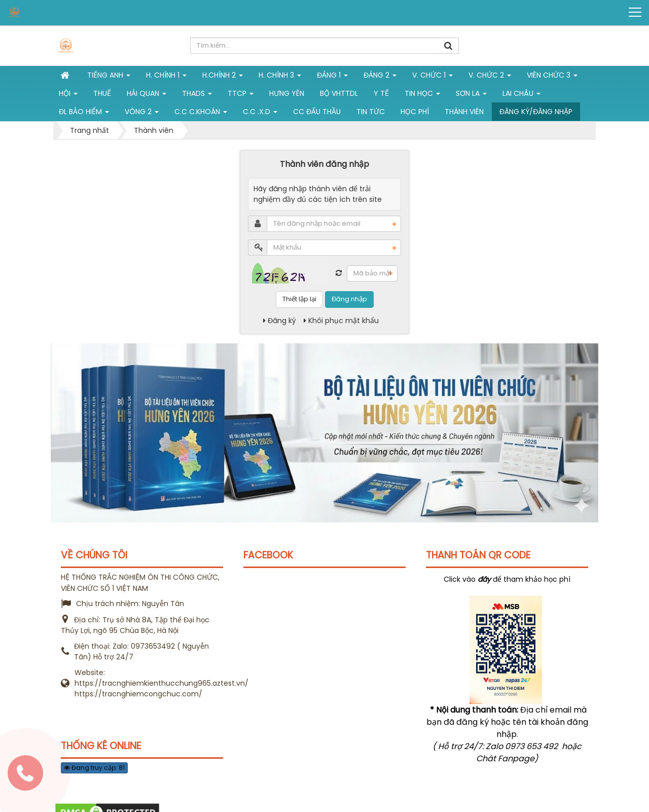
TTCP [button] (241, 95)
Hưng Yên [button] (287, 93)
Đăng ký (280, 321)
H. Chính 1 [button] (166, 77)
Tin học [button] (422, 95)
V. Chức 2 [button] (490, 77)
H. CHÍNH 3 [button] (280, 77)
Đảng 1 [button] (332, 77)
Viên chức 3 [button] (552, 77)
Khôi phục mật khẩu (341, 321)
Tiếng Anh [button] (109, 77)
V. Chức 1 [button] (432, 77)
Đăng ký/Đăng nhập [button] (536, 112)
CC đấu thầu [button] (317, 112)
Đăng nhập (349, 299)
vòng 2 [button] (142, 114)
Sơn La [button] (471, 95)
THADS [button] (197, 95)
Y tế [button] (381, 93)
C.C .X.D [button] (260, 114)
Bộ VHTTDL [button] (339, 93)
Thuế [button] (102, 93)
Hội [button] (68, 95)
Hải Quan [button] (147, 95)
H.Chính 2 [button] (223, 77)
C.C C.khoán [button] (201, 114)
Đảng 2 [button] (380, 77)
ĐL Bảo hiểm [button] (84, 114)
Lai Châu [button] (521, 95)
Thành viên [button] (464, 112)
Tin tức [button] (371, 112)
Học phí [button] (415, 112)
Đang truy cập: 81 (94, 768)
